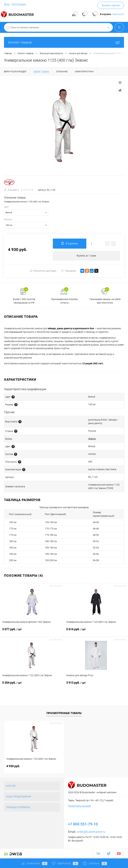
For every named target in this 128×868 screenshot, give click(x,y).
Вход (7, 4)
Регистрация (19, 4)
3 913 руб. (96, 685)
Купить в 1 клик (86, 256)
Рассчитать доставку (43, 271)
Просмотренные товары (64, 713)
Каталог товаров (64, 42)
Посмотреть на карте (79, 806)
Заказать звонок (111, 5)
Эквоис (92, 439)
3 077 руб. (32, 631)
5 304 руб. (32, 685)
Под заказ (68, 271)
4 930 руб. (13, 766)
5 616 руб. (96, 631)
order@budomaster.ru (91, 832)
